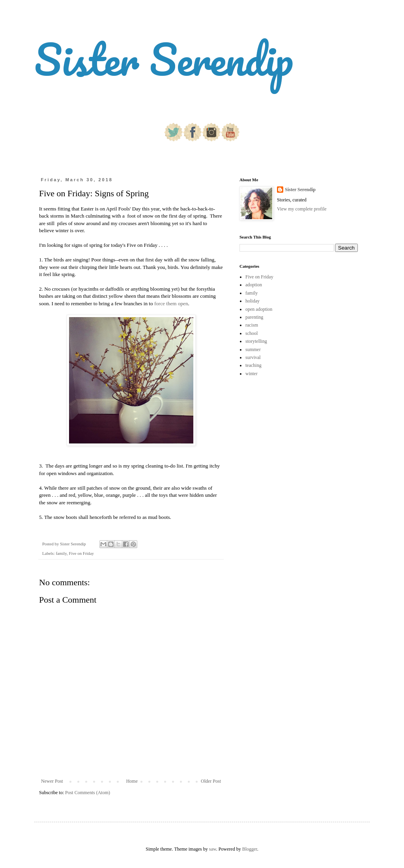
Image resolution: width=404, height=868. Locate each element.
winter (252, 374)
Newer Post (52, 781)
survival (253, 357)
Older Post (211, 781)
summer (253, 349)
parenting (254, 317)
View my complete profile (302, 209)
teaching (253, 365)
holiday (252, 301)
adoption (254, 285)
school (252, 333)
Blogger (250, 849)
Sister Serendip (164, 59)
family (61, 553)
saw (213, 849)
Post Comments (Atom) (88, 793)
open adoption (259, 309)
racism (252, 325)
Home (132, 781)
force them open (171, 303)
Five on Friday (81, 553)
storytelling (256, 341)
